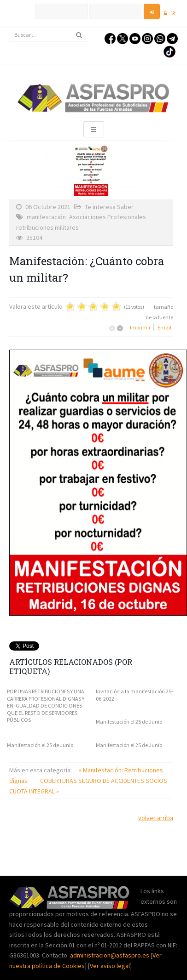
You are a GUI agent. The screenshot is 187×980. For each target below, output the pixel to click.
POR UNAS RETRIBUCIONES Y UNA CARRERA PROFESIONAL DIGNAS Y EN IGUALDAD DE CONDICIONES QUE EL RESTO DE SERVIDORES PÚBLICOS (46, 705)
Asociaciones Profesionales (108, 217)
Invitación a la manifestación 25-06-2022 (134, 695)
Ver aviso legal (110, 966)
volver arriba (156, 818)
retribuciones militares (47, 227)
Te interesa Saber (109, 207)
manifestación (46, 217)
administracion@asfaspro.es (110, 955)
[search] (49, 35)
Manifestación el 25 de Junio (129, 722)
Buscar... (9, 28)
